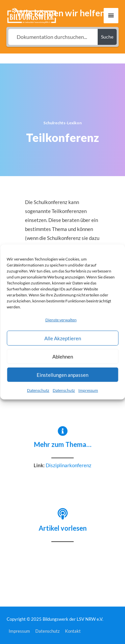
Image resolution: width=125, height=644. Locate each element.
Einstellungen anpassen (62, 375)
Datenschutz (38, 390)
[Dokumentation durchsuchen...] (53, 37)
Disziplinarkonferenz (68, 465)
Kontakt (73, 631)
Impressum (88, 390)
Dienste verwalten (61, 320)
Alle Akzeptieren (63, 338)
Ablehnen (63, 357)
